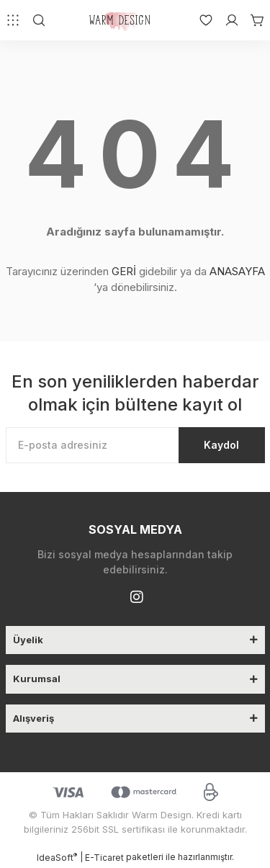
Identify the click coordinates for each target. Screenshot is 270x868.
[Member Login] (226, 20)
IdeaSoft (57, 857)
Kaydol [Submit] (221, 445)
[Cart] (252, 20)
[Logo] (122, 20)
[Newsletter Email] (135, 445)
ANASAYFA (237, 271)
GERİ (124, 271)
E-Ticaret (104, 858)
